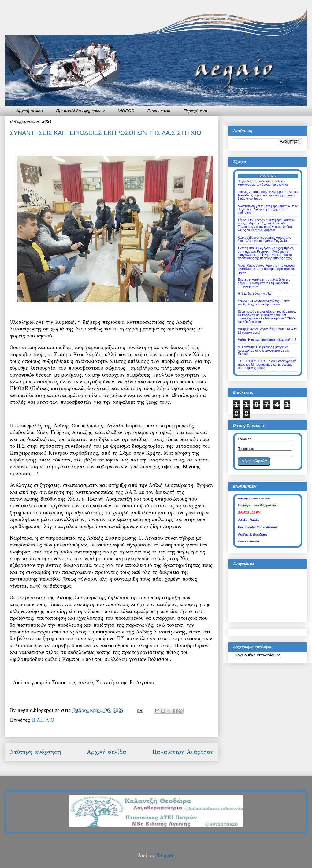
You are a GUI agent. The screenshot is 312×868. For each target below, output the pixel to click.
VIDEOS (126, 111)
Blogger (165, 855)
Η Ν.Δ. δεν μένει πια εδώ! (255, 294)
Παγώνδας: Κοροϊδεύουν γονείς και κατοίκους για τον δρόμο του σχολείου (263, 183)
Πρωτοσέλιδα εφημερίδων (80, 111)
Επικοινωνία (159, 111)
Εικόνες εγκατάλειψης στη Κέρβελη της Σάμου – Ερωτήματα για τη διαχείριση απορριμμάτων (264, 283)
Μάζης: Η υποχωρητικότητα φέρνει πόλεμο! (267, 340)
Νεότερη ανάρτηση (35, 752)
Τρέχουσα (244, 439)
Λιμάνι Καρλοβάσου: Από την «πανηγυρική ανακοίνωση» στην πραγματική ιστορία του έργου (267, 269)
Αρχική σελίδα (30, 111)
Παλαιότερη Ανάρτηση (183, 752)
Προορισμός (246, 449)
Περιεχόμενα (195, 111)
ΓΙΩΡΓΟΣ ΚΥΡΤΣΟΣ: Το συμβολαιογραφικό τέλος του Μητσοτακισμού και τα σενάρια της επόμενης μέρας (267, 365)
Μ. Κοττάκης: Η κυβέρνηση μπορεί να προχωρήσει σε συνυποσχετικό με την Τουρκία (263, 350)
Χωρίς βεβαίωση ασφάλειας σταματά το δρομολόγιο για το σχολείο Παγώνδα (264, 239)
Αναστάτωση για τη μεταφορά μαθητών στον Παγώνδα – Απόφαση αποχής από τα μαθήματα (268, 209)
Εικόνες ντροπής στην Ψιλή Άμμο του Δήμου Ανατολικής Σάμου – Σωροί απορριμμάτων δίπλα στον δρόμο (268, 195)
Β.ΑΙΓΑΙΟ (43, 720)
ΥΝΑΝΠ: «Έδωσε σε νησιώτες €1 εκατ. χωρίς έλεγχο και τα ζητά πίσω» (264, 303)
